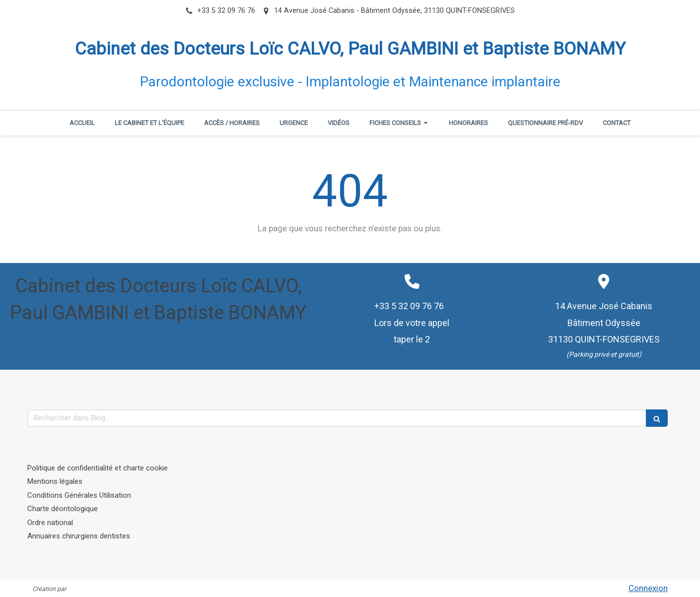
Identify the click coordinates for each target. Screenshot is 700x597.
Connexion (648, 588)
